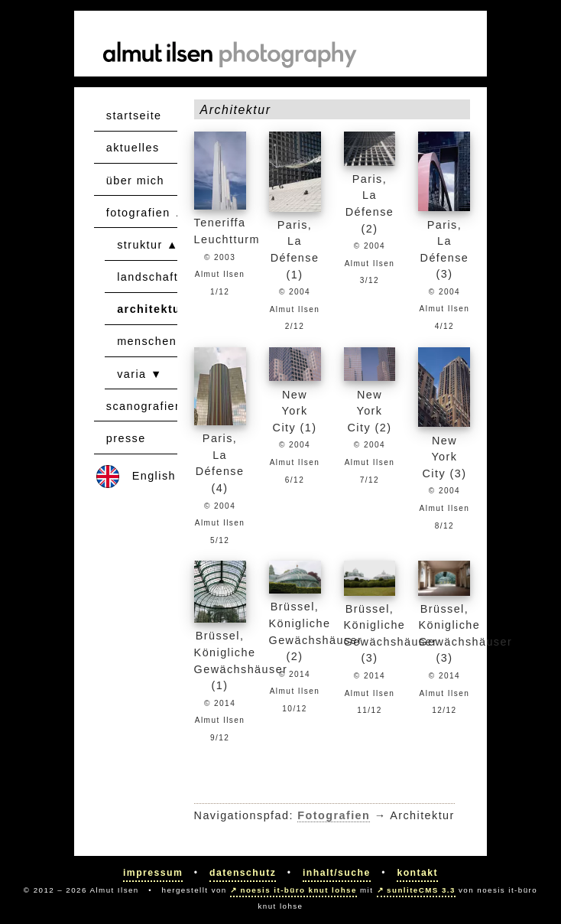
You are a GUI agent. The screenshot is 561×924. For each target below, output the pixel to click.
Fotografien (334, 815)
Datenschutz (243, 873)
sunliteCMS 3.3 (421, 890)
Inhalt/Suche (337, 873)
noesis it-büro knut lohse (299, 890)
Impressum (153, 873)
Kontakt (417, 873)
